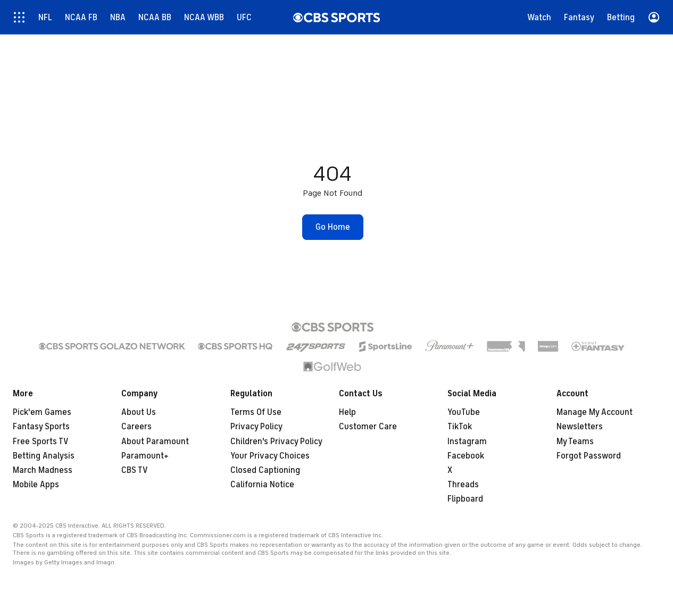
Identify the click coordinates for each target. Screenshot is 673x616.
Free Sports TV (41, 442)
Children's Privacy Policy (276, 442)
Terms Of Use (256, 412)
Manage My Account (595, 412)
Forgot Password (589, 456)
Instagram (467, 442)
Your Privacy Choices (270, 456)
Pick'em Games (42, 412)
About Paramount (155, 442)
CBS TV (135, 470)
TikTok (460, 427)
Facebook (466, 456)
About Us (139, 412)
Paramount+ (145, 456)
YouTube (464, 412)
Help (347, 412)
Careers (136, 427)
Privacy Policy (256, 427)
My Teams (575, 442)
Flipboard (465, 499)
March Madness (43, 470)
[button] (333, 227)
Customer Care (368, 427)
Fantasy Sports (41, 427)
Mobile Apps (36, 485)
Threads (463, 485)
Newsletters (580, 427)
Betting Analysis (44, 456)
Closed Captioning (265, 470)
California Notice (262, 485)
